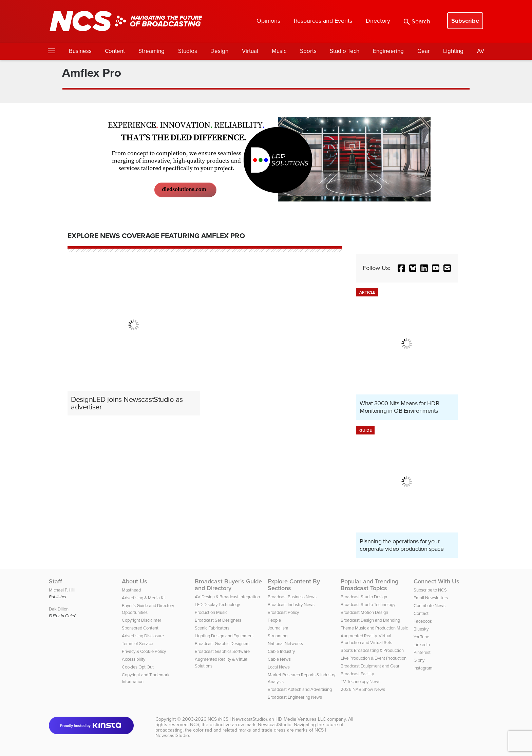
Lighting (453, 51)
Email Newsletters (431, 598)
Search (417, 21)
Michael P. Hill (62, 590)
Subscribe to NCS (430, 590)
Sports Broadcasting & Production (372, 650)
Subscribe (465, 21)
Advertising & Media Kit (144, 598)
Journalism (278, 628)
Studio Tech (345, 51)
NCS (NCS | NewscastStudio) (237, 719)
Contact (421, 613)
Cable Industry (281, 651)
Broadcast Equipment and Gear (370, 666)
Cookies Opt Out (138, 667)
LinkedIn (422, 645)
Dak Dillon (59, 609)
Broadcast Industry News (291, 605)
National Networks (285, 644)
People (274, 620)
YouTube (421, 637)
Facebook (423, 621)
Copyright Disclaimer (141, 620)
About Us (135, 581)
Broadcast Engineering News (295, 697)
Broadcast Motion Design (364, 612)
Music (279, 51)
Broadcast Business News (292, 597)
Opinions (268, 21)
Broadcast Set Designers (218, 620)
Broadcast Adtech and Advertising (300, 689)
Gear (424, 51)
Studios (188, 51)
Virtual (250, 51)
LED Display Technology (217, 605)
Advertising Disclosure (143, 636)
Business (80, 51)
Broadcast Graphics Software (222, 651)
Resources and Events (323, 21)
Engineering (388, 51)
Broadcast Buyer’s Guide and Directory (228, 585)
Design (219, 51)
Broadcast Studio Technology (368, 605)
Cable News (279, 659)
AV (481, 51)
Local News (279, 667)
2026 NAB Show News (363, 689)
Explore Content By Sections (294, 585)
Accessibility (134, 659)
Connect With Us (436, 581)
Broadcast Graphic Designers (222, 644)
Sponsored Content (140, 628)
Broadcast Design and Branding (370, 620)
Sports (308, 51)
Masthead (131, 590)
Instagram (423, 668)
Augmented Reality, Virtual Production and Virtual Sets (366, 639)
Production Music (211, 612)
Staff (55, 581)
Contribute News (430, 606)
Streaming (151, 51)
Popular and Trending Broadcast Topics (369, 585)
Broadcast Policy (283, 612)
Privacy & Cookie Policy (144, 651)
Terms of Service (137, 644)
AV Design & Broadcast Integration (227, 597)
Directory (378, 21)
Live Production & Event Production (374, 658)
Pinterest (422, 652)
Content (115, 51)
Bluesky (421, 629)
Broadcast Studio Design (364, 597)
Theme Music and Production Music (374, 628)
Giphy (419, 660)
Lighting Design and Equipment (224, 636)
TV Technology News (360, 682)
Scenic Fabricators (212, 628)
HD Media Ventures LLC (301, 719)
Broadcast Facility (357, 674)
